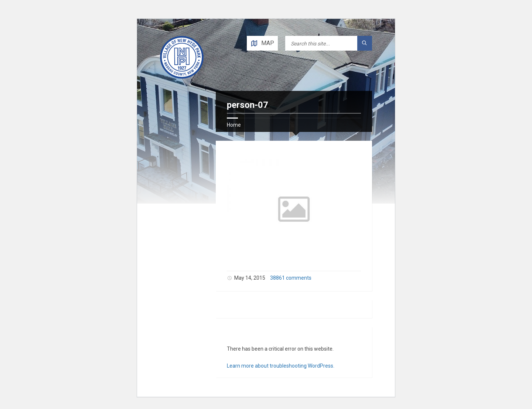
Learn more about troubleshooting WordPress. (281, 366)
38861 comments (291, 278)
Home (234, 125)
